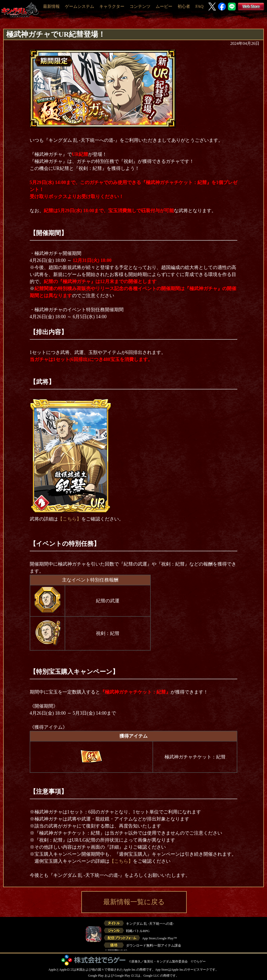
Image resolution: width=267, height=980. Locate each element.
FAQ (199, 6)
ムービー (164, 6)
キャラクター (112, 6)
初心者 (184, 6)
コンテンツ (140, 6)
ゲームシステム (80, 6)
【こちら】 (70, 519)
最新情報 (51, 6)
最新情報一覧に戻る (134, 902)
